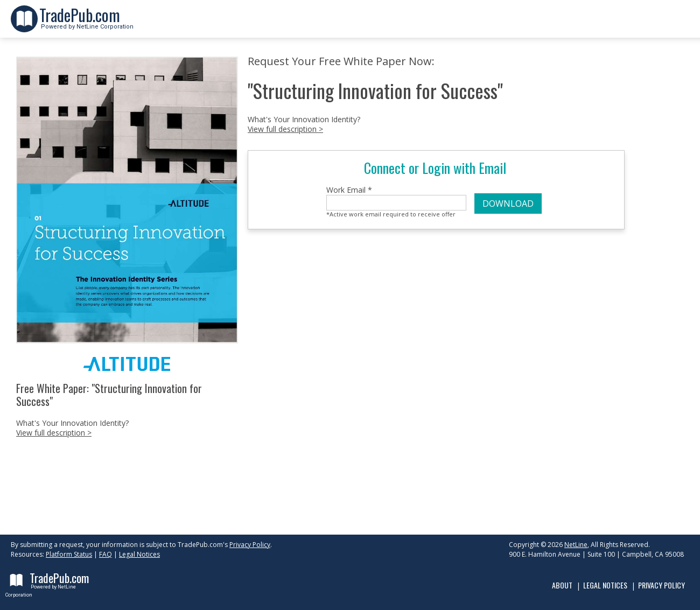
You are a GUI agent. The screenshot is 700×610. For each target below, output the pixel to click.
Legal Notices (139, 554)
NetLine (576, 545)
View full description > (54, 433)
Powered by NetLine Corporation (86, 23)
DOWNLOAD (508, 204)
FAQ (106, 554)
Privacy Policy (250, 545)
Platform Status (69, 554)
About (562, 585)
